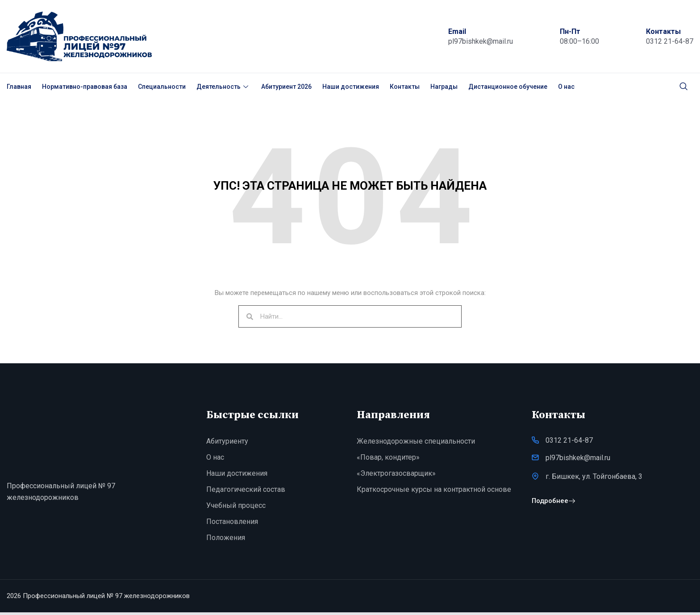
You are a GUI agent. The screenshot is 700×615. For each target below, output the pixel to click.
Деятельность (223, 87)
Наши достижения (351, 87)
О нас (566, 87)
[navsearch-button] (683, 87)
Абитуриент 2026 (286, 87)
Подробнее (553, 505)
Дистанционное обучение (508, 87)
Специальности (162, 87)
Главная (19, 87)
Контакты (405, 87)
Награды (444, 87)
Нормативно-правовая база (85, 87)
